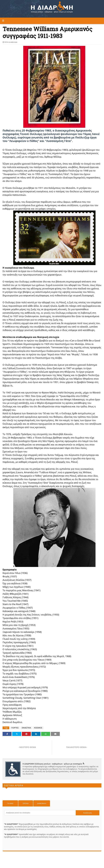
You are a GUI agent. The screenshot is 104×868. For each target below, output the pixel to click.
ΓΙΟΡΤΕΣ (15, 728)
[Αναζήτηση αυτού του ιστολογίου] (40, 813)
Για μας (10, 803)
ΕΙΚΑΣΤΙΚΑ (26, 728)
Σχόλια (26, 803)
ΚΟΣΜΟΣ (38, 728)
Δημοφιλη (42, 803)
